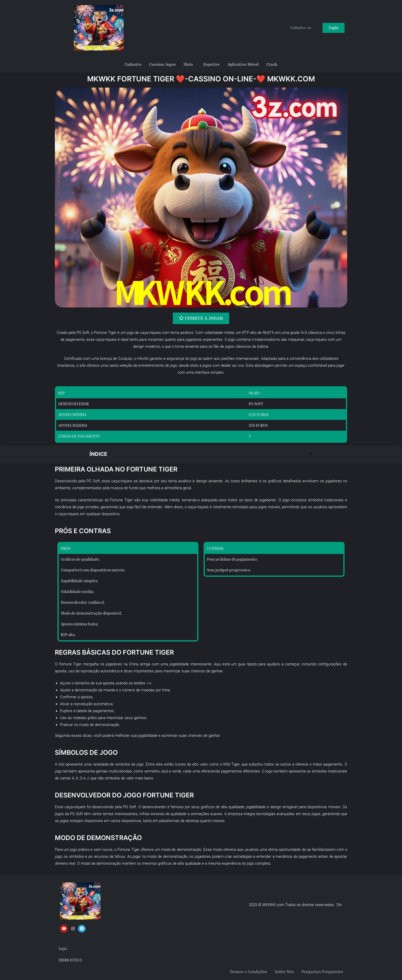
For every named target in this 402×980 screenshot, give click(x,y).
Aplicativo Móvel (243, 64)
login (63, 948)
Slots (188, 64)
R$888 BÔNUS (70, 960)
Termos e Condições (248, 972)
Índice (98, 454)
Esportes (212, 64)
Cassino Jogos (163, 64)
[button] (201, 454)
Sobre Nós (284, 972)
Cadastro (133, 64)
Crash (272, 64)
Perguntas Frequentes (322, 972)
